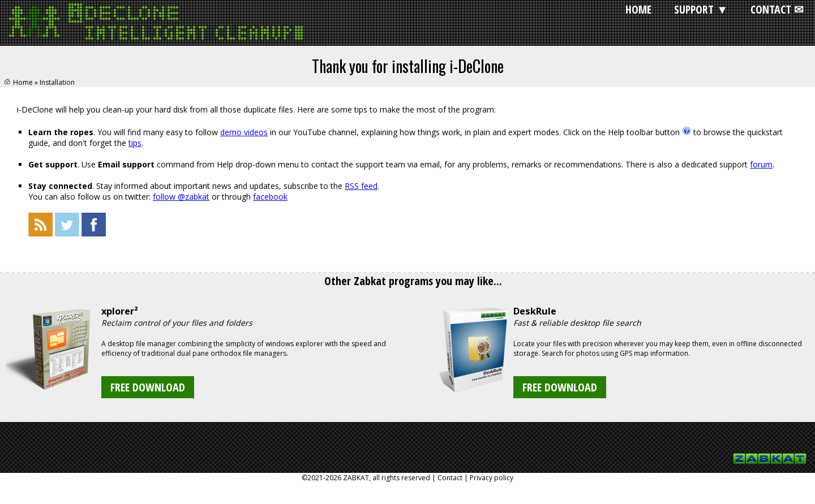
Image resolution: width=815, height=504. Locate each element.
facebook (270, 197)
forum (761, 164)
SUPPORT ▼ (701, 9)
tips (135, 143)
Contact (450, 478)
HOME (638, 9)
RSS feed (361, 186)
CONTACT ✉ (777, 9)
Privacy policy (492, 478)
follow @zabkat (181, 197)
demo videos (244, 132)
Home (23, 82)
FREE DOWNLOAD (148, 387)
